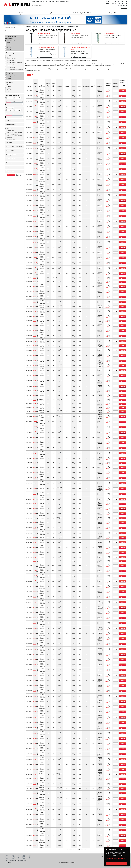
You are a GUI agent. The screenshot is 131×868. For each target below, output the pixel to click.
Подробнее (37, 92)
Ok (117, 863)
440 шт (100, 278)
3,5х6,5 (35, 257)
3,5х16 (35, 297)
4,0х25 (35, 561)
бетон (8, 42)
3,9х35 (35, 518)
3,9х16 (35, 453)
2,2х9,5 (35, 111)
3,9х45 (35, 538)
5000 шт (100, 401)
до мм (18, 98)
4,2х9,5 (35, 570)
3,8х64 (35, 416)
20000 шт (100, 308)
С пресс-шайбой (110, 34)
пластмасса (10, 49)
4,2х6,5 (35, 565)
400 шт (100, 411)
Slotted (9, 90)
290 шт (100, 638)
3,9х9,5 (35, 426)
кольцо (9, 55)
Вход (108, 1)
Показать (11, 175)
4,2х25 (35, 665)
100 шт (100, 797)
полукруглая (10, 60)
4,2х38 (35, 707)
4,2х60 (35, 764)
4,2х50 (35, 744)
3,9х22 (35, 478)
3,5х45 (35, 386)
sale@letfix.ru (123, 6)
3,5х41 (35, 381)
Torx (8, 92)
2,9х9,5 (35, 179)
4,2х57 (35, 759)
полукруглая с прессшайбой (15, 62)
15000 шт (100, 464)
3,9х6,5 (35, 421)
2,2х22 (35, 153)
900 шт (100, 418)
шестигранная (11, 68)
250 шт (100, 537)
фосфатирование (12, 139)
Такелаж (51, 12)
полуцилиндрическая (13, 64)
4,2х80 (35, 804)
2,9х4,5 (35, 158)
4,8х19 (35, 846)
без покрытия (11, 131)
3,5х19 (35, 311)
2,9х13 (35, 190)
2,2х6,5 (35, 100)
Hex (8, 85)
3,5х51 (35, 400)
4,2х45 (35, 733)
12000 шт (100, 363)
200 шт (100, 792)
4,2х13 (35, 586)
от (9, 98)
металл (9, 48)
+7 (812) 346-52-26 (121, 4)
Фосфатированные (44, 34)
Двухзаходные (76, 34)
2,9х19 (35, 211)
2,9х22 (35, 221)
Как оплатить (53, 1)
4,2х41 (35, 723)
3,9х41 (35, 533)
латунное (9, 137)
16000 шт (100, 603)
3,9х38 (35, 523)
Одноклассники (30, 857)
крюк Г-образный (12, 59)
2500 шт (100, 760)
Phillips (9, 86)
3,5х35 (35, 366)
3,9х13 (35, 437)
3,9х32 (35, 508)
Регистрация (110, 3)
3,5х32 (35, 350)
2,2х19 (35, 143)
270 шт (100, 408)
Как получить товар (63, 1)
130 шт (100, 415)
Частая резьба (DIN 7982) (46, 48)
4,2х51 (35, 754)
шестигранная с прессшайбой (15, 69)
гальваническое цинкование (15, 133)
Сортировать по (54, 75)
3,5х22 (35, 326)
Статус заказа (35, 1)
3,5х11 (35, 278)
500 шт (100, 355)
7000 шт (100, 519)
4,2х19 (35, 633)
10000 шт (100, 347)
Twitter (24, 857)
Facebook (7, 857)
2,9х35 (35, 253)
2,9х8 (35, 174)
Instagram (18, 857)
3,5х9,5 (35, 267)
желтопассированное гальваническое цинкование (15, 135)
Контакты (124, 8)
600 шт (100, 281)
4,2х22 (35, 654)
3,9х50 (35, 547)
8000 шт (100, 383)
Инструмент (112, 12)
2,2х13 (35, 122)
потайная (9, 66)
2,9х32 (35, 242)
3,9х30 (35, 504)
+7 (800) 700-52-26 (121, 2)
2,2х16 (35, 132)
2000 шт (100, 174)
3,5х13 (35, 286)
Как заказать (44, 1)
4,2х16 (35, 613)
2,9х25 (35, 232)
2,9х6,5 (35, 163)
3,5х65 (35, 408)
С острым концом (10, 27)
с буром (9, 79)
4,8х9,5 (35, 808)
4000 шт (100, 755)
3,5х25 (35, 336)
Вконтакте (13, 857)
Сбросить (19, 175)
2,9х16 (35, 200)
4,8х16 (35, 830)
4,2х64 (35, 774)
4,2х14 (35, 607)
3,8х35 (35, 412)
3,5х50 (35, 395)
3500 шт (100, 775)
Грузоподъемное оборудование (81, 12)
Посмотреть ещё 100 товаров (76, 850)
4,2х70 (35, 779)
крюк (8, 57)
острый (9, 77)
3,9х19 (35, 463)
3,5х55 (35, 404)
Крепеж (20, 12)
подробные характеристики (45, 43)
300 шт (100, 379)
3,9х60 (35, 553)
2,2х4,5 (35, 90)
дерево (9, 46)
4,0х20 (35, 557)
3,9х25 (35, 489)
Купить (123, 91)
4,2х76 (35, 793)
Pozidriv (9, 88)
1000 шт (100, 91)
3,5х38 (35, 370)
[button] (5, 23)
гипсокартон (10, 44)
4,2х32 (35, 686)
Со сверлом (8, 31)
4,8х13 (35, 814)
